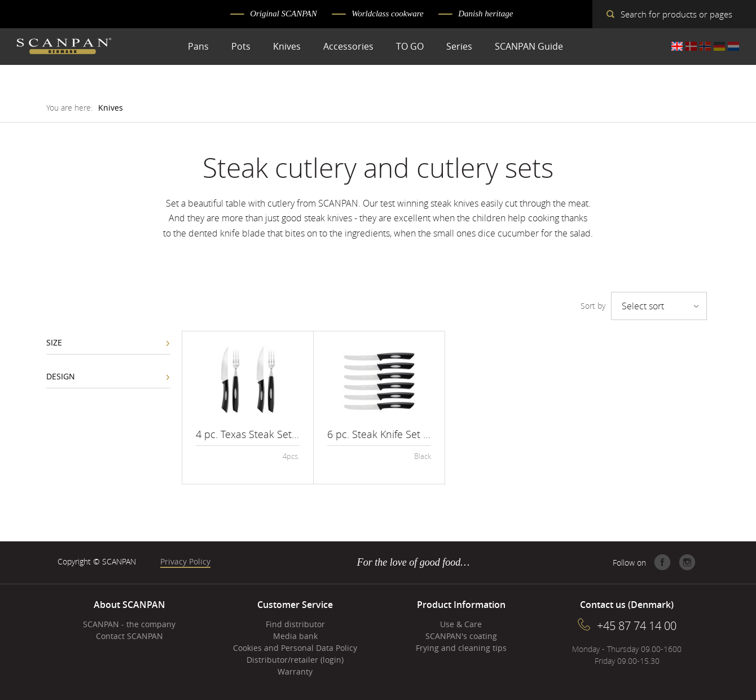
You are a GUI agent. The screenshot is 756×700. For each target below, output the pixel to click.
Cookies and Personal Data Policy (295, 648)
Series (459, 46)
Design (61, 376)
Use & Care (461, 624)
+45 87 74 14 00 (637, 626)
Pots (241, 46)
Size (54, 342)
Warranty (295, 671)
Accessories (348, 46)
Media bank (295, 636)
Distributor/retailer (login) (295, 660)
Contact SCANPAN (129, 636)
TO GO (410, 46)
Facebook (662, 562)
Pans (198, 46)
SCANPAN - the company (129, 624)
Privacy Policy (185, 561)
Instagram (687, 562)
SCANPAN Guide (529, 46)
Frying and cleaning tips (461, 648)
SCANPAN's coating (461, 636)
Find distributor (295, 624)
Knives (287, 46)
